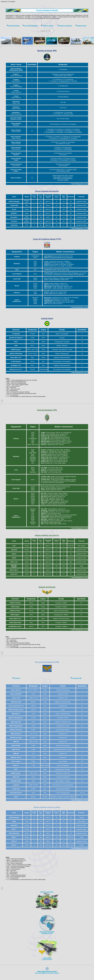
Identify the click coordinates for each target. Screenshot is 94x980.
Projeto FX (17, 678)
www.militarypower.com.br (47, 971)
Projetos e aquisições (65, 26)
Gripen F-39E (47, 958)
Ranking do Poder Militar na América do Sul (47, 932)
